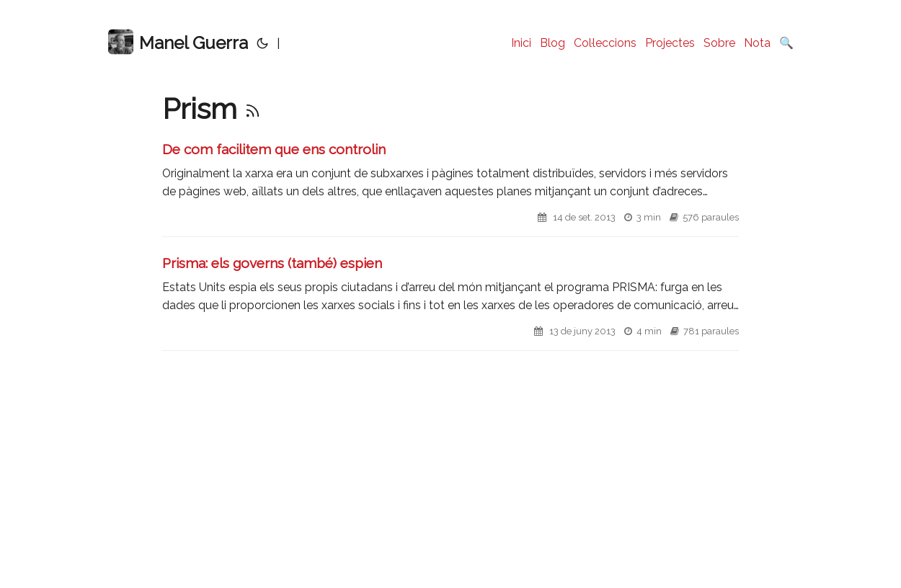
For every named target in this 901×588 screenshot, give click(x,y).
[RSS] (253, 108)
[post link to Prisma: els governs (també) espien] (450, 302)
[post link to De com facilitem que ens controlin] (450, 188)
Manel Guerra (178, 42)
